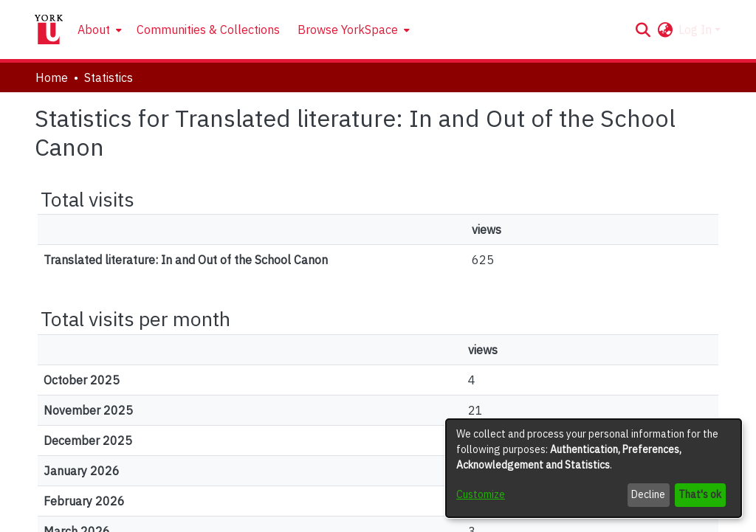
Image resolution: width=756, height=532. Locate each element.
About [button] (94, 30)
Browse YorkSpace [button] (348, 30)
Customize (481, 494)
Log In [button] (697, 30)
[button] (643, 30)
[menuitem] (98, 30)
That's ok (700, 494)
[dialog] (594, 468)
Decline (648, 494)
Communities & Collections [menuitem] (208, 30)
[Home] (49, 30)
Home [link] (52, 77)
